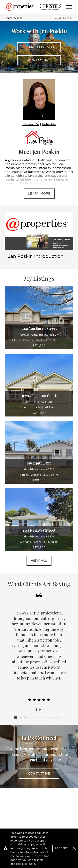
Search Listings (39, 47)
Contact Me (39, 60)
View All (39, 561)
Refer (49, 124)
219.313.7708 (63, 18)
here (32, 864)
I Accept (61, 848)
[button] (74, 848)
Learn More (39, 193)
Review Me (31, 124)
